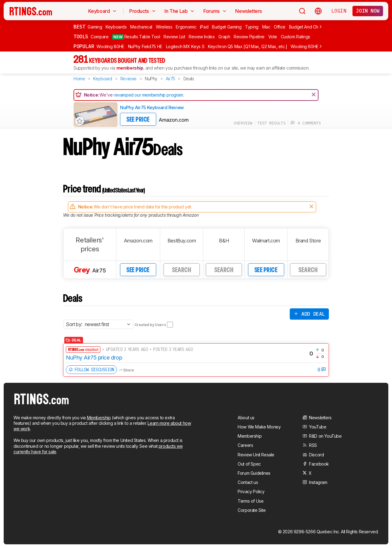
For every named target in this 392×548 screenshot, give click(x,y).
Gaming (95, 27)
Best (79, 27)
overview (243, 123)
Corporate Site (252, 510)
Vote (273, 37)
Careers (245, 445)
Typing (252, 27)
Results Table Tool (136, 37)
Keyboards (116, 27)
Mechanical (141, 27)
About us (246, 418)
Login (339, 11)
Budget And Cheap (307, 27)
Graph (224, 37)
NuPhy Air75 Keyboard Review (152, 107)
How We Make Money (259, 427)
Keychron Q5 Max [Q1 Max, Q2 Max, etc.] (248, 46)
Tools (81, 36)
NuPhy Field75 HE (145, 46)
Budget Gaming (227, 27)
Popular (84, 46)
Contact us (248, 482)
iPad (204, 27)
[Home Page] (31, 11)
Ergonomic (186, 27)
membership (130, 68)
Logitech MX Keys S (185, 46)
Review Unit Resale (256, 455)
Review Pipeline (249, 37)
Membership (99, 418)
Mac (266, 27)
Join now (368, 11)
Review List (174, 37)
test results (271, 123)
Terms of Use (251, 501)
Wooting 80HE (110, 46)
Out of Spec (249, 464)
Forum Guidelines (254, 473)
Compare (100, 37)
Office (280, 27)
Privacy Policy (251, 491)
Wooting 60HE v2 (307, 46)
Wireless (164, 27)
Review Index (202, 37)
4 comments (306, 123)
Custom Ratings (296, 37)
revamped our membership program (148, 95)
